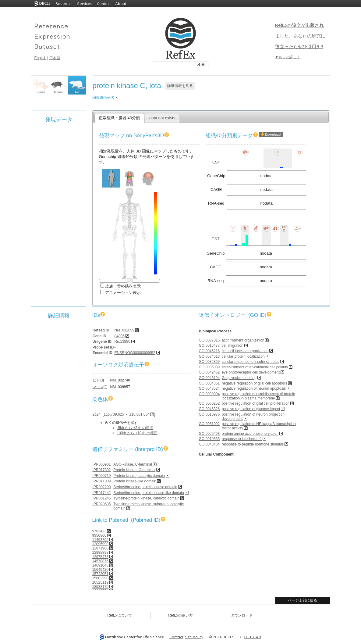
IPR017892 (102, 470)
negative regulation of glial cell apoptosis (255, 383)
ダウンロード (242, 615)
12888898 (100, 553)
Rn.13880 (122, 342)
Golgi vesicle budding (239, 378)
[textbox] (174, 65)
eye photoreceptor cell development (251, 372)
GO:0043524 (209, 388)
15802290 (100, 578)
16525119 (100, 582)
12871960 (100, 548)
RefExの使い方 (180, 615)
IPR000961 (102, 464)
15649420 (100, 570)
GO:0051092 (209, 424)
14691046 (100, 565)
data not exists (162, 118)
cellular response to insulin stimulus (251, 362)
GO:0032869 (209, 362)
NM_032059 (124, 330)
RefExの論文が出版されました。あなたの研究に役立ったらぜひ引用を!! (300, 36)
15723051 (100, 574)
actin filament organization (243, 340)
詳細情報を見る (180, 86)
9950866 (99, 535)
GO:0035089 (209, 367)
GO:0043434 (209, 444)
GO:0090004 (209, 394)
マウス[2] (100, 387)
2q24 (97, 414)
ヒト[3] (98, 380)
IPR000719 (102, 476)
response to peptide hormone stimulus (253, 444)
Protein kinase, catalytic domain (139, 476)
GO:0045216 (209, 351)
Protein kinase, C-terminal (134, 470)
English (40, 58)
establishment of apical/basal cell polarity (255, 367)
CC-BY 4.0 (252, 637)
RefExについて (120, 615)
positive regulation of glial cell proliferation (256, 403)
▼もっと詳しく (288, 57)
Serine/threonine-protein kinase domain (145, 487)
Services (85, 4)
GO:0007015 (209, 340)
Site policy (194, 637)
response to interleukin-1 (242, 439)
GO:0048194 (209, 378)
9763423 (99, 531)
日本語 (55, 58)
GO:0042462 (209, 372)
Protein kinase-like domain (135, 481)
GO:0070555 (209, 439)
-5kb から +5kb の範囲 (135, 428)
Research (64, 4)
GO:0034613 (209, 356)
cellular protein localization (243, 356)
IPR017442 (102, 493)
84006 (120, 336)
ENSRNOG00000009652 (135, 353)
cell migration (233, 345)
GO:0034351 (209, 383)
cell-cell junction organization (245, 351)
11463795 (100, 540)
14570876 (100, 561)
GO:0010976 (209, 414)
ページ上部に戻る (303, 600)
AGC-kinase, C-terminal (133, 464)
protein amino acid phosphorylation (250, 434)
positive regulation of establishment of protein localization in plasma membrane (258, 396)
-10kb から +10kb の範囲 (137, 433)
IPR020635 (102, 504)
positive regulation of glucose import (251, 409)
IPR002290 (102, 487)
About (121, 4)
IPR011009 (102, 481)
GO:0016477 (209, 345)
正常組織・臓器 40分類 (119, 118)
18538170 (100, 587)
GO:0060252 (209, 403)
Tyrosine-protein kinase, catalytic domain (146, 498)
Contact (104, 4)
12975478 (100, 557)
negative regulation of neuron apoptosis (254, 388)
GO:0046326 (209, 409)
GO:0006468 (209, 434)
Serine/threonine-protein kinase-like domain (149, 493)
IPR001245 (102, 498)
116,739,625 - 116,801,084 (127, 414)
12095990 (100, 544)
